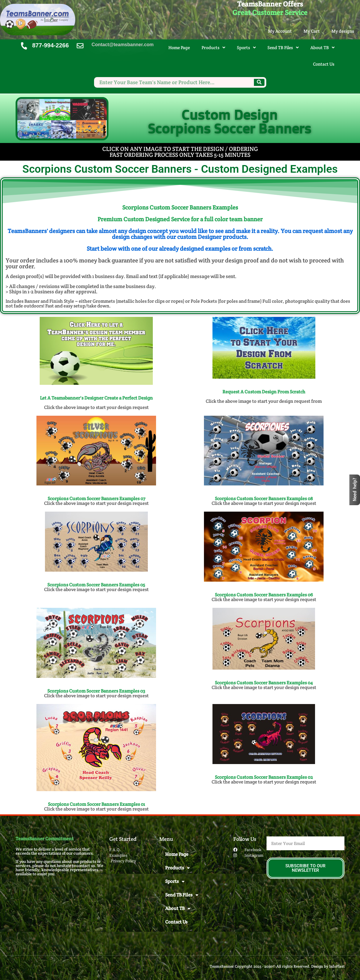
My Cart (312, 31)
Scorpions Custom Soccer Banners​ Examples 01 (96, 804)
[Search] (259, 82)
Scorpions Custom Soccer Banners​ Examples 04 (264, 683)
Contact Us (324, 64)
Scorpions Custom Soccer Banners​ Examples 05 (96, 585)
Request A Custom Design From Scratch (264, 392)
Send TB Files (283, 48)
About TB (322, 48)
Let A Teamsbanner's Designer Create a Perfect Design (96, 398)
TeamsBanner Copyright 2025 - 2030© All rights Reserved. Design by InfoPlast (277, 966)
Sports (246, 48)
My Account (280, 31)
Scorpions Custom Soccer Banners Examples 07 (96, 499)
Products (213, 48)
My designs (343, 31)
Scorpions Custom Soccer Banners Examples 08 (264, 499)
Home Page (179, 48)
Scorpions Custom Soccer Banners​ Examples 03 (96, 691)
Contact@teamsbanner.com (123, 45)
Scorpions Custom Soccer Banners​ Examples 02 (264, 777)
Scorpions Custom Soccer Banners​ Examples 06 (264, 595)
